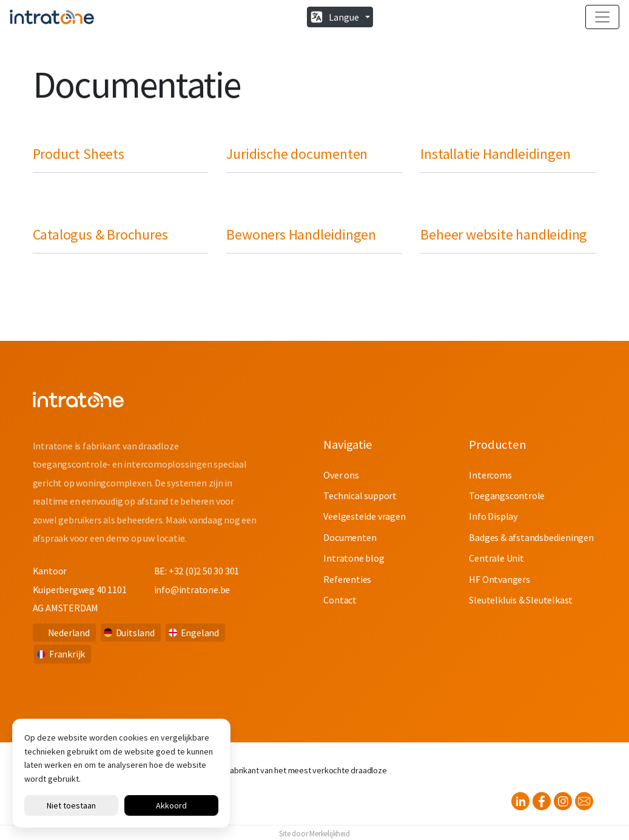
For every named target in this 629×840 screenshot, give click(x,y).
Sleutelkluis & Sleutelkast (521, 600)
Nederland (69, 633)
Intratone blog (354, 558)
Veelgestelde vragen (364, 516)
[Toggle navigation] (602, 17)
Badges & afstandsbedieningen (531, 537)
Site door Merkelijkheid (314, 833)
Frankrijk (67, 654)
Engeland (200, 633)
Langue (344, 17)
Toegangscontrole (507, 496)
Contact (340, 600)
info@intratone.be (192, 590)
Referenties (347, 579)
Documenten (350, 537)
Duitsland (135, 633)
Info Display (493, 516)
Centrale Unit (496, 558)
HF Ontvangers (499, 579)
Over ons (341, 475)
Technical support (360, 496)
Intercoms (490, 475)
